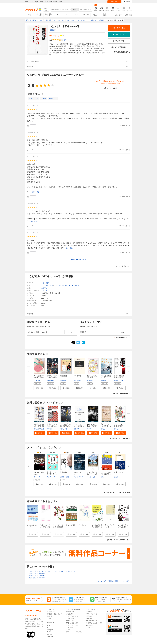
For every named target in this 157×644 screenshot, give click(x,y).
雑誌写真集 (105, 15)
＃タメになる (34, 98)
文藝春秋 (44, 288)
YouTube (50, 634)
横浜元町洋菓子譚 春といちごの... (92, 378)
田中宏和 (50, 429)
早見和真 (76, 429)
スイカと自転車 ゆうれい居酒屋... (39, 377)
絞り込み (46, 10)
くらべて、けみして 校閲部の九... (119, 426)
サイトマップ (90, 627)
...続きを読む (35, 192)
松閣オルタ (37, 477)
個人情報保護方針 (92, 621)
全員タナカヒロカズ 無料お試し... (52, 426)
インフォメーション (72, 625)
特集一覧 (50, 616)
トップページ (51, 612)
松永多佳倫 (69, 477)
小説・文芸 (86, 15)
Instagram (50, 630)
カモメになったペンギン (32, 526)
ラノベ (76, 15)
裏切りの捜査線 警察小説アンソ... (120, 377)
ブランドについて (92, 614)
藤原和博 (53, 30)
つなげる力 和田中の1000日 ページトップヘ (114, 581)
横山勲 (116, 477)
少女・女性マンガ (48, 15)
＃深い (43, 98)
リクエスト (70, 630)
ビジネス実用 (95, 15)
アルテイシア (51, 477)
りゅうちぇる (91, 477)
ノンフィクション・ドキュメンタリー (67, 285)
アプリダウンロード (72, 616)
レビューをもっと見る (78, 260)
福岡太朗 (36, 429)
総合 (30, 15)
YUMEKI (90, 429)
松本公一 (103, 477)
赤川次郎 (63, 381)
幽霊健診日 (64, 376)
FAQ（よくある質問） (73, 623)
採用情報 (89, 616)
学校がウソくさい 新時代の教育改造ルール (45, 527)
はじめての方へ (119, 15)
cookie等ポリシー (92, 625)
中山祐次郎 (50, 381)
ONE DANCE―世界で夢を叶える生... (92, 426)
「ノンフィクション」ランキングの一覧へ (116, 492)
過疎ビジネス (118, 472)
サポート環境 (70, 621)
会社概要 (89, 612)
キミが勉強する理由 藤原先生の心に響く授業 (58, 527)
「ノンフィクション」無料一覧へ (119, 439)
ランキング (50, 618)
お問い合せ (70, 627)
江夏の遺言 (64, 472)
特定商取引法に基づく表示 (94, 623)
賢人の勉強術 (70, 525)
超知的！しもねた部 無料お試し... (39, 426)
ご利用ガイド (128, 15)
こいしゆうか (118, 429)
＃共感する (53, 98)
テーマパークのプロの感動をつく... (106, 474)
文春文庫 (44, 290)
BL (58, 15)
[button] (39, 388)
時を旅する (77, 376)
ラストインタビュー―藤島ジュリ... (79, 426)
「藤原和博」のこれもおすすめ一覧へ (118, 540)
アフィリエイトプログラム (74, 632)
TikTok (49, 632)
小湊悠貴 (90, 381)
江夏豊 (62, 477)
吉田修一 (103, 381)
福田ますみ (64, 429)
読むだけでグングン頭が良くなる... (106, 426)
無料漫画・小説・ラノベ (54, 614)
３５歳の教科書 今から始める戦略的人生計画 (98, 527)
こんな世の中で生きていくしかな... (92, 474)
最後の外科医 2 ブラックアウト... (53, 377)
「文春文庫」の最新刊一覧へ (120, 394)
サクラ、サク (83, 525)
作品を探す (70, 614)
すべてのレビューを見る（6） (120, 266)
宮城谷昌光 (77, 381)
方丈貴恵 (123, 381)
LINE (49, 625)
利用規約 (89, 618)
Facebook (50, 636)
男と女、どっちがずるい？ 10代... (52, 474)
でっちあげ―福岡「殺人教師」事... (65, 426)
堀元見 (42, 429)
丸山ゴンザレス (78, 477)
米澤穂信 (117, 381)
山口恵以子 (37, 381)
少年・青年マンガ (39, 15)
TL (67, 15)
